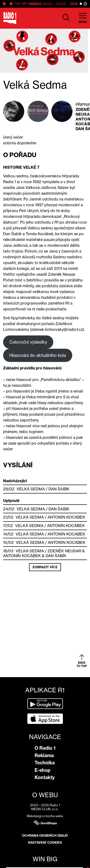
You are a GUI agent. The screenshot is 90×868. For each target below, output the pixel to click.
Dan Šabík (59, 489)
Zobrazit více (45, 567)
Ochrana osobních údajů (45, 835)
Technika (45, 763)
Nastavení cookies (45, 842)
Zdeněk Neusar (64, 551)
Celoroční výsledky (28, 342)
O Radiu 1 (45, 748)
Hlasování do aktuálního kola (38, 355)
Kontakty (45, 777)
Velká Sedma (31, 489)
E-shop (42, 770)
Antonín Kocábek (66, 517)
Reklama (44, 755)
